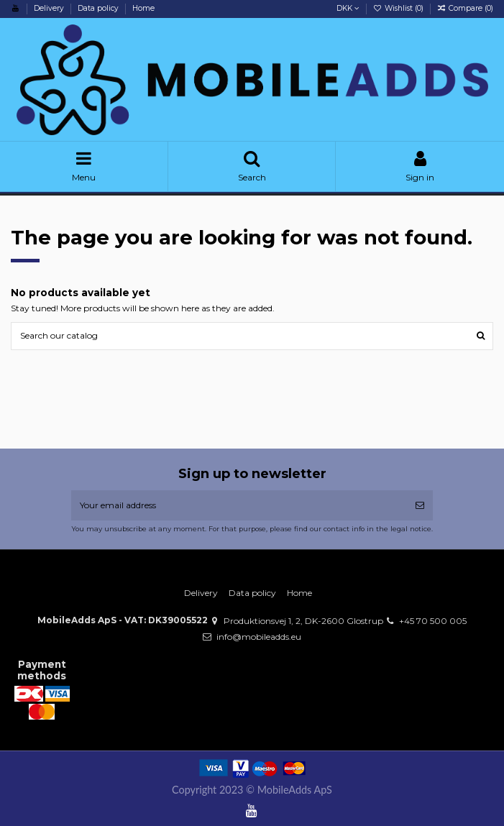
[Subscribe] (420, 505)
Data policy (99, 8)
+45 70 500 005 (433, 621)
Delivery (50, 8)
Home (143, 8)
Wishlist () (399, 8)
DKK (348, 8)
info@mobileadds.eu (259, 637)
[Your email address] (239, 505)
